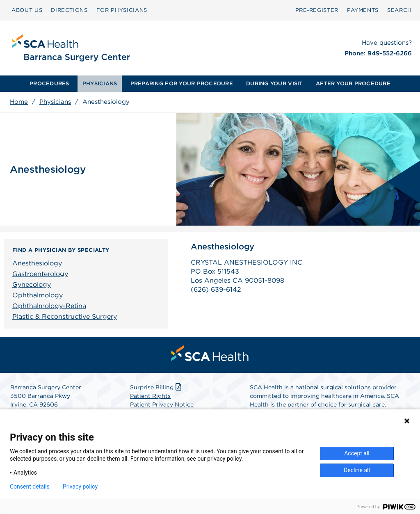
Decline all (357, 470)
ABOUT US (27, 10)
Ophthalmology (38, 295)
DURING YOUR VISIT (274, 83)
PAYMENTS (363, 10)
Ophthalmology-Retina (49, 306)
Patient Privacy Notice (162, 404)
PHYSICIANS (100, 83)
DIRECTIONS (69, 10)
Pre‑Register (317, 10)
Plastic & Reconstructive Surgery (65, 316)
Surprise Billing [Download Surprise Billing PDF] (156, 387)
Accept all (357, 453)
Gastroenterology (40, 274)
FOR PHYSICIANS (122, 10)
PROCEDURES (49, 83)
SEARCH (399, 10)
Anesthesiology (37, 263)
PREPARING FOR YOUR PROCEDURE (182, 83)
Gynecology (32, 284)
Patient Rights (150, 396)
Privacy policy (80, 487)
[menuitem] (49, 84)
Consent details (30, 487)
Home (19, 102)
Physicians (55, 102)
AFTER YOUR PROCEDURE (353, 83)
